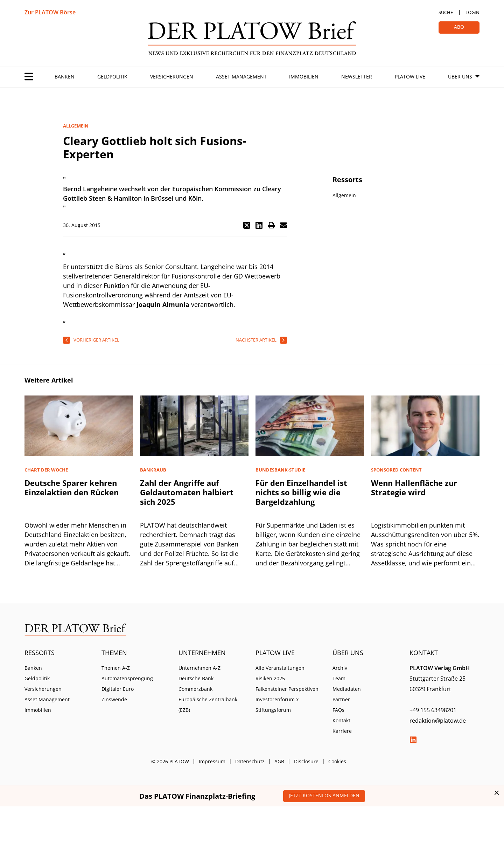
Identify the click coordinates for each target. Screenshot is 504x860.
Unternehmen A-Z (199, 668)
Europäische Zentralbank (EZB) (208, 705)
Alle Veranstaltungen (280, 668)
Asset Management (241, 77)
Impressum (212, 761)
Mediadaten (347, 689)
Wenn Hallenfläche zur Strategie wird (414, 487)
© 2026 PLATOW (170, 761)
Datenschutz (250, 761)
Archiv (340, 668)
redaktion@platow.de (438, 721)
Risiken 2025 (270, 678)
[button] (247, 225)
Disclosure (306, 761)
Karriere (342, 731)
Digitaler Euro (118, 689)
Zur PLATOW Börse (50, 12)
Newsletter (357, 77)
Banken (65, 77)
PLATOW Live (410, 77)
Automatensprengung (127, 678)
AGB (279, 761)
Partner (341, 699)
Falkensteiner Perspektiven (287, 689)
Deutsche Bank (196, 678)
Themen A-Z (116, 668)
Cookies (337, 761)
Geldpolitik (112, 77)
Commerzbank (195, 689)
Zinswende (114, 699)
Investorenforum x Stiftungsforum (277, 705)
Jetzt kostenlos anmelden (324, 795)
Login (472, 12)
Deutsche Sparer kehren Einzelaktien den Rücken (72, 487)
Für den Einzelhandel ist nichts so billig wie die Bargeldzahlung (301, 492)
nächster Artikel (256, 340)
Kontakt (341, 720)
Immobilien (304, 77)
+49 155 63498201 (433, 710)
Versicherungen (172, 77)
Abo (459, 27)
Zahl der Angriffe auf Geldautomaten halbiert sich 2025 (187, 492)
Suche (446, 12)
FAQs (338, 710)
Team (339, 678)
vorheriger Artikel (96, 340)
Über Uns (460, 77)
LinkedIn (413, 740)
